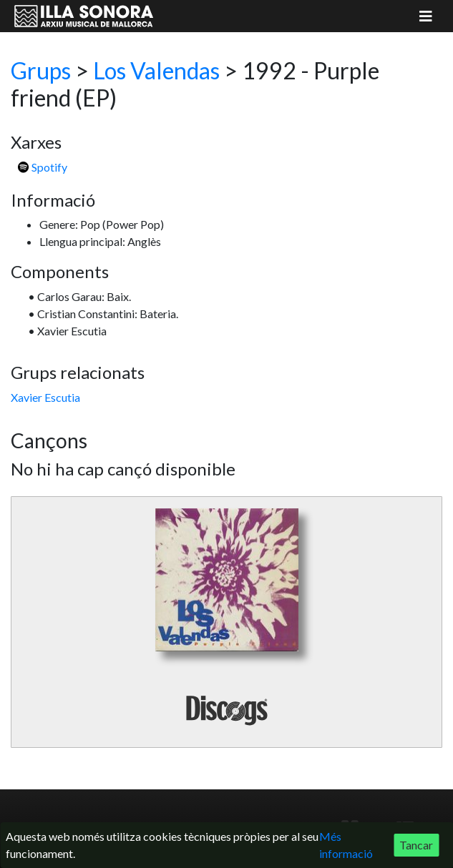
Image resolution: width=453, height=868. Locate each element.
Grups (41, 70)
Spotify (43, 167)
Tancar (416, 845)
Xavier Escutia (45, 397)
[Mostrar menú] (426, 16)
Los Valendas (156, 70)
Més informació (346, 845)
